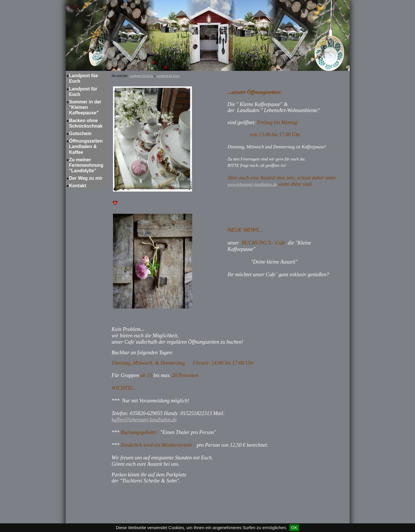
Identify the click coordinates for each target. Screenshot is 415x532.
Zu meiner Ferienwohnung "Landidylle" (86, 165)
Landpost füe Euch (84, 78)
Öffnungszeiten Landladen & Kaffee (86, 146)
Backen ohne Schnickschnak (86, 123)
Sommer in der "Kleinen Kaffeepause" (85, 107)
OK (294, 528)
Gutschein (80, 134)
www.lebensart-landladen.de (252, 184)
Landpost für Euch (83, 92)
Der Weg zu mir (86, 178)
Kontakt (78, 186)
